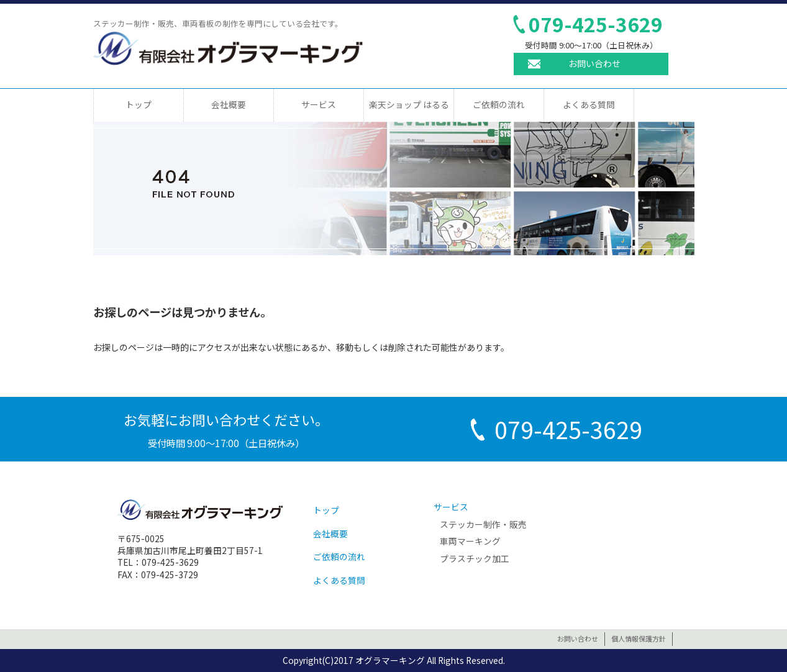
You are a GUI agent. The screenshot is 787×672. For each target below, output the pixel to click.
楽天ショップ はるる (409, 104)
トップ (139, 104)
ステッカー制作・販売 (483, 524)
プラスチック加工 (475, 558)
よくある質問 (589, 104)
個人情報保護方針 (639, 638)
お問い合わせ (594, 63)
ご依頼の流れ (499, 104)
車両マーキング (470, 541)
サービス (319, 104)
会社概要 (229, 104)
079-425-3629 (596, 24)
